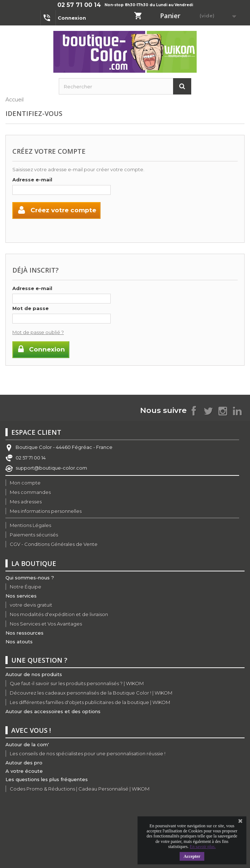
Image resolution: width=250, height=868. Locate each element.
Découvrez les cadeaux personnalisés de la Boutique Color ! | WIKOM (91, 693)
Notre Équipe (26, 587)
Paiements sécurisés (34, 535)
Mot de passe (30, 308)
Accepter (192, 856)
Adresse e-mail (32, 180)
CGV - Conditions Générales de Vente (54, 544)
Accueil (15, 100)
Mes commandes (30, 492)
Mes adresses (26, 502)
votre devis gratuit (31, 605)
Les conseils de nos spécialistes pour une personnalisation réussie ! (88, 754)
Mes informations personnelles (46, 511)
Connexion (72, 18)
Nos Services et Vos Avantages (46, 624)
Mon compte (25, 483)
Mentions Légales (30, 525)
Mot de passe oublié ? (38, 332)
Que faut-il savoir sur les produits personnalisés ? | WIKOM (77, 683)
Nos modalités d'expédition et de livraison (59, 614)
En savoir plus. (203, 847)
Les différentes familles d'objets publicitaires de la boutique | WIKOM (90, 702)
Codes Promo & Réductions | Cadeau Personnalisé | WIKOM (80, 789)
